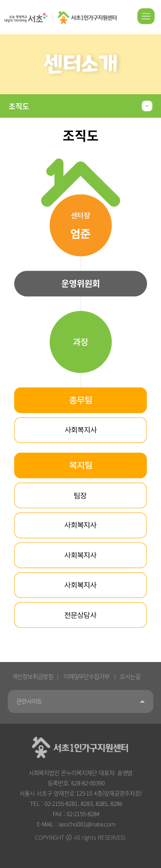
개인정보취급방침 (33, 676)
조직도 (19, 106)
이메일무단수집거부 (87, 676)
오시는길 (130, 676)
